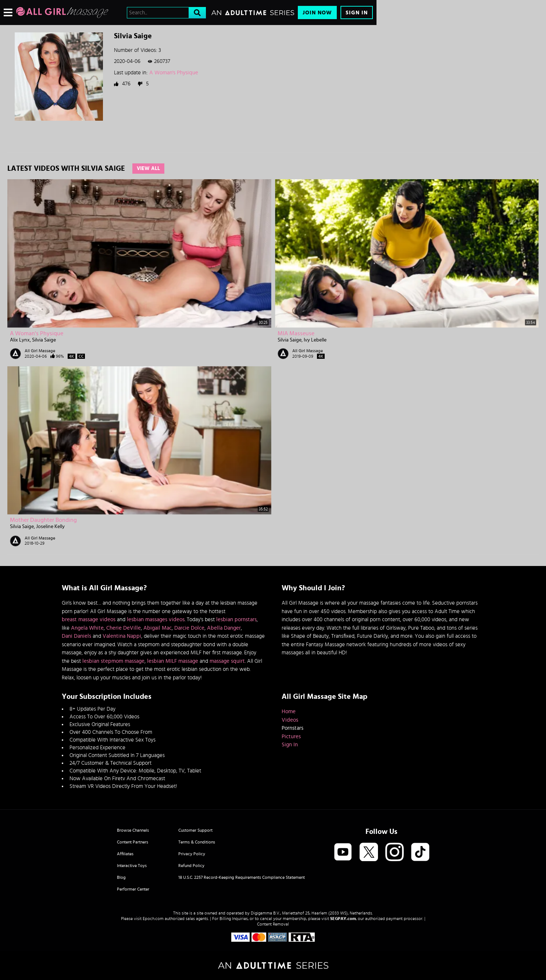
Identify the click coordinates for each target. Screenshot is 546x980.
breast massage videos (89, 620)
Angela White (87, 628)
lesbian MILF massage (173, 661)
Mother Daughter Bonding (43, 520)
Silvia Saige (44, 340)
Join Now (317, 13)
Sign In (357, 13)
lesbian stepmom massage (113, 661)
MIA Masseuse (296, 333)
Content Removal (273, 924)
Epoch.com (153, 919)
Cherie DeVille (124, 628)
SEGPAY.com (343, 919)
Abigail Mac (158, 628)
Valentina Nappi (122, 636)
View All (148, 169)
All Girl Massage (40, 351)
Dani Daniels (76, 636)
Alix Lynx (20, 340)
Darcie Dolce (189, 628)
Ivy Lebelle (315, 340)
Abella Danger (224, 628)
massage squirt (227, 661)
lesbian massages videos (156, 620)
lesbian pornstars (236, 620)
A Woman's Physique (174, 73)
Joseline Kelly (50, 527)
